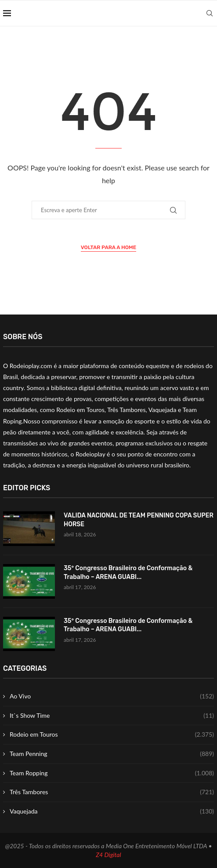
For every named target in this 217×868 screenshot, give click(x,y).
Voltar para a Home (109, 247)
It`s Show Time (112, 716)
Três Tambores (112, 792)
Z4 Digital (108, 855)
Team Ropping (112, 773)
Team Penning (112, 754)
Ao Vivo (112, 696)
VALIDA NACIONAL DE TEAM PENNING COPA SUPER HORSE (139, 520)
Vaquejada (112, 811)
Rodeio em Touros (112, 734)
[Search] (210, 13)
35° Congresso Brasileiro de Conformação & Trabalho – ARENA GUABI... (128, 573)
